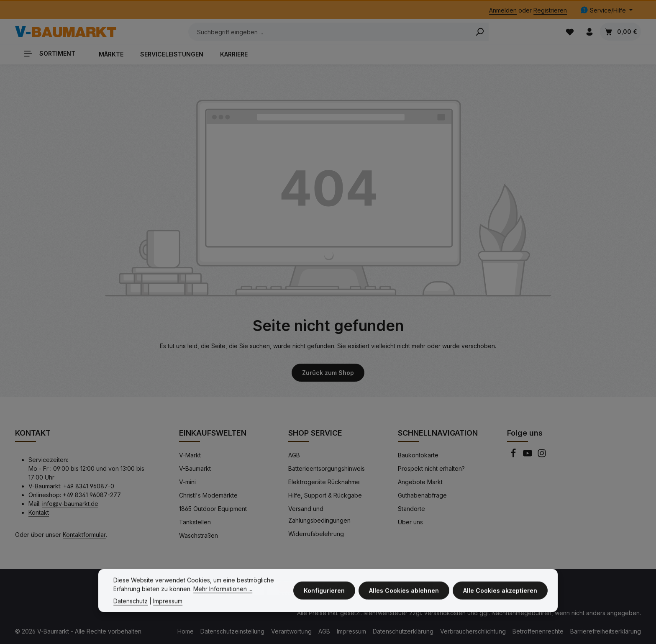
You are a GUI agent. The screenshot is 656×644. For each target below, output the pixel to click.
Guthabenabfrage (422, 495)
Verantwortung (291, 631)
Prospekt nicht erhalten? (431, 468)
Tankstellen (195, 522)
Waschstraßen (199, 535)
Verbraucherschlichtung (473, 631)
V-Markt (190, 455)
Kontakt (39, 512)
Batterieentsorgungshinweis (327, 468)
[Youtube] (528, 455)
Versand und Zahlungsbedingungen (319, 514)
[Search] (480, 32)
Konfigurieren (324, 599)
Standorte (411, 509)
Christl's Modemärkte (208, 495)
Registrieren (550, 10)
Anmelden (503, 10)
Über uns (410, 522)
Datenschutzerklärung (403, 631)
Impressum (351, 631)
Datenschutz (131, 610)
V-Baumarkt (195, 468)
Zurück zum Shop (328, 373)
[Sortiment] (53, 53)
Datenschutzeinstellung (232, 631)
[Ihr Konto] (589, 32)
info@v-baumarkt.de (70, 504)
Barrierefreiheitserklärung (606, 631)
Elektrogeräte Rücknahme (324, 482)
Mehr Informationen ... (223, 598)
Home (186, 631)
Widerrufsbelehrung (316, 534)
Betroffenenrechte (538, 631)
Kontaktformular (84, 535)
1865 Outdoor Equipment (213, 509)
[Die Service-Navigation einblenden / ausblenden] (606, 10)
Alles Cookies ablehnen (404, 599)
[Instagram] (542, 455)
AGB (294, 455)
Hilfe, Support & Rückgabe (325, 495)
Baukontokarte (418, 455)
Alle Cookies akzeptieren (500, 599)
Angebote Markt (420, 482)
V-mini (187, 482)
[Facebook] (514, 455)
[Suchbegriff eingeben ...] (330, 32)
